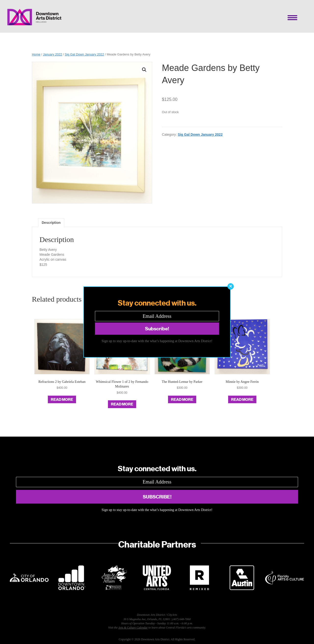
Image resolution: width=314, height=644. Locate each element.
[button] (231, 286)
